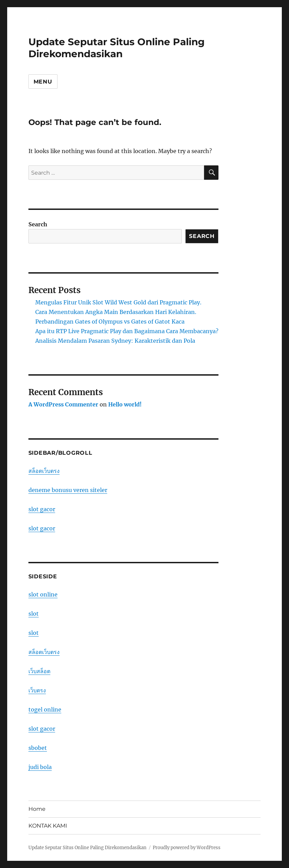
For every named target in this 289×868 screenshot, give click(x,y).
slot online (43, 594)
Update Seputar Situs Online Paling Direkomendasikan (117, 48)
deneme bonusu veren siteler (68, 490)
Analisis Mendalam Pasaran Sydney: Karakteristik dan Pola (115, 341)
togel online (45, 709)
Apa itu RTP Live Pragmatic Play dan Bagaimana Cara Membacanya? (127, 331)
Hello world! (125, 404)
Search (38, 224)
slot (34, 614)
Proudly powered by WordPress (187, 848)
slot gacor (42, 509)
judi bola (40, 767)
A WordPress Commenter (63, 404)
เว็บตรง (37, 690)
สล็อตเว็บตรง (44, 471)
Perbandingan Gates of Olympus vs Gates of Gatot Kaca (110, 322)
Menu (43, 82)
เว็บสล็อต (39, 671)
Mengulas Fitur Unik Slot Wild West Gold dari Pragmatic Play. (118, 302)
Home (37, 809)
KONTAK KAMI (48, 826)
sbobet (38, 748)
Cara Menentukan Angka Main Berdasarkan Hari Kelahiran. (116, 312)
